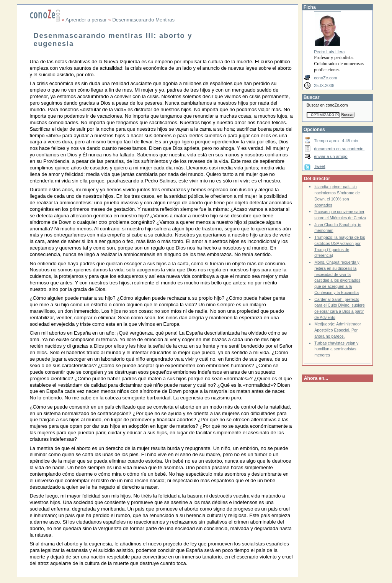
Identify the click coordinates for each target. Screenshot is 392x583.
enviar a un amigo (331, 156)
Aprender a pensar (86, 20)
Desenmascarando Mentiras (143, 20)
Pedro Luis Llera (329, 52)
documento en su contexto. (339, 149)
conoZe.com (326, 78)
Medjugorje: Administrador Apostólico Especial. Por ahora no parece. (338, 330)
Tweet (319, 166)
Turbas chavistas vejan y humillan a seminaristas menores (336, 349)
